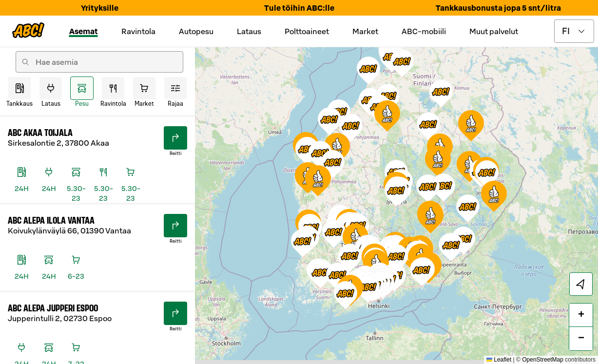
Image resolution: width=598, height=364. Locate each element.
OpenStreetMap (543, 360)
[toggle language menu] (574, 31)
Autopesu (196, 31)
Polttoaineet (307, 31)
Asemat (84, 31)
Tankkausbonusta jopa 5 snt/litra (498, 8)
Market (365, 31)
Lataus (249, 31)
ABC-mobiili (424, 31)
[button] (428, 126)
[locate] (581, 284)
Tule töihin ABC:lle (299, 8)
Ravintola (138, 31)
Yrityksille (100, 8)
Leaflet (499, 360)
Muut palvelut (494, 31)
